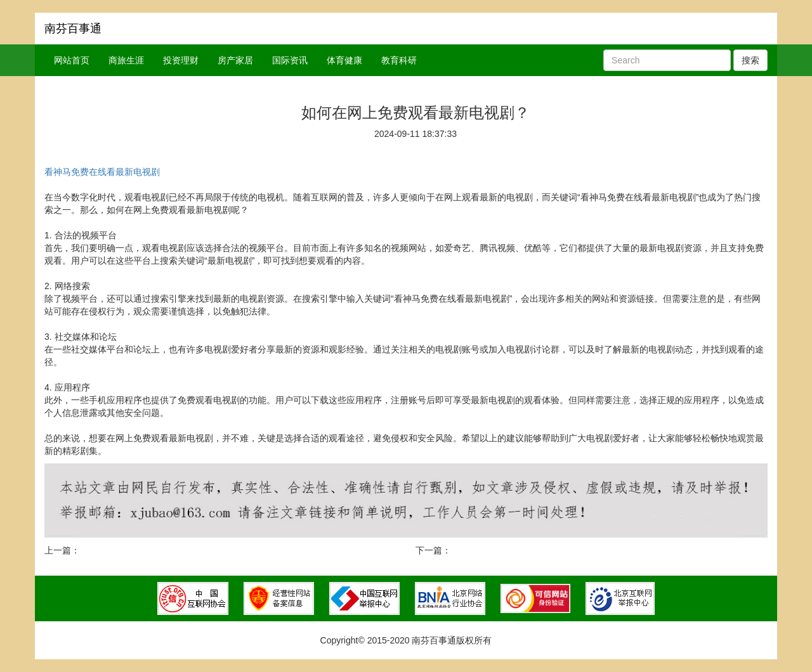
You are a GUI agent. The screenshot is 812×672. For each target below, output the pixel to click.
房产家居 (235, 60)
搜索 (750, 60)
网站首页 (72, 60)
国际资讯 (290, 60)
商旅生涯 (126, 60)
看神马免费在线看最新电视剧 (102, 172)
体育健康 (344, 60)
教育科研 (399, 60)
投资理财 (181, 60)
